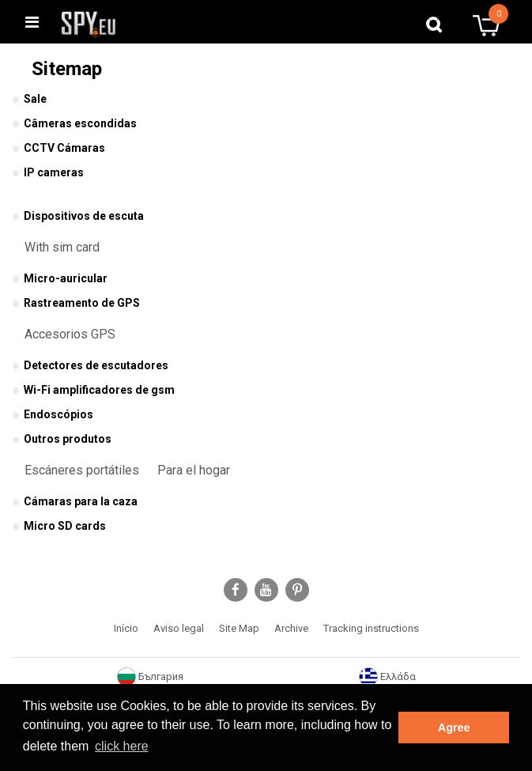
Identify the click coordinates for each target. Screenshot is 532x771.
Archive (291, 628)
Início (126, 628)
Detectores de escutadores (90, 365)
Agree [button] (454, 728)
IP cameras (48, 172)
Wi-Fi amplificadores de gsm (93, 390)
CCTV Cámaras (58, 148)
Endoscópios (53, 414)
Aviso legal (179, 628)
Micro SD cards (59, 526)
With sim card (62, 247)
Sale (29, 99)
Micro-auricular (60, 278)
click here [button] (122, 746)
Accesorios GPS (70, 334)
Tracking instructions (371, 628)
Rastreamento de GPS (76, 303)
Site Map (239, 628)
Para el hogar (194, 470)
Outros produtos (62, 439)
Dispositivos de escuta (78, 216)
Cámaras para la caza (75, 501)
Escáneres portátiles (82, 470)
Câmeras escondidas (74, 123)
